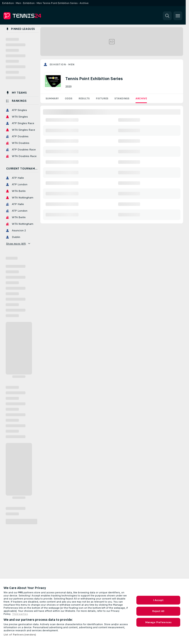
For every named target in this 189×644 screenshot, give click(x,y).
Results (84, 98)
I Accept (158, 600)
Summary (52, 98)
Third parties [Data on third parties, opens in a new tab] (20, 614)
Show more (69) (18, 244)
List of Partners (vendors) (20, 635)
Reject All (158, 611)
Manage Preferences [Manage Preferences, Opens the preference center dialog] (158, 622)
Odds (69, 98)
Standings (122, 98)
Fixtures (102, 98)
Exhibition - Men (62, 64)
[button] (167, 16)
